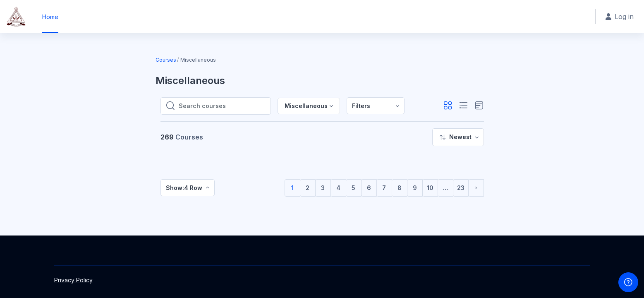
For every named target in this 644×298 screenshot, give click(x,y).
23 (461, 188)
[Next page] (476, 188)
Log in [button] (620, 17)
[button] (448, 106)
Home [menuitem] (50, 17)
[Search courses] (222, 106)
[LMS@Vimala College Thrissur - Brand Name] (16, 17)
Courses (166, 60)
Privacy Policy (73, 280)
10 (430, 188)
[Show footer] (628, 282)
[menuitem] (376, 106)
